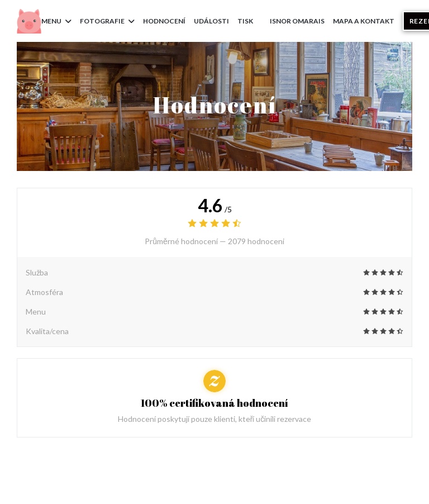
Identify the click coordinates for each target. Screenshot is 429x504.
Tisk (245, 21)
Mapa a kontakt (364, 21)
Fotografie (107, 21)
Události (211, 21)
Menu (56, 21)
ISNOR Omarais (297, 20)
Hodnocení (164, 21)
